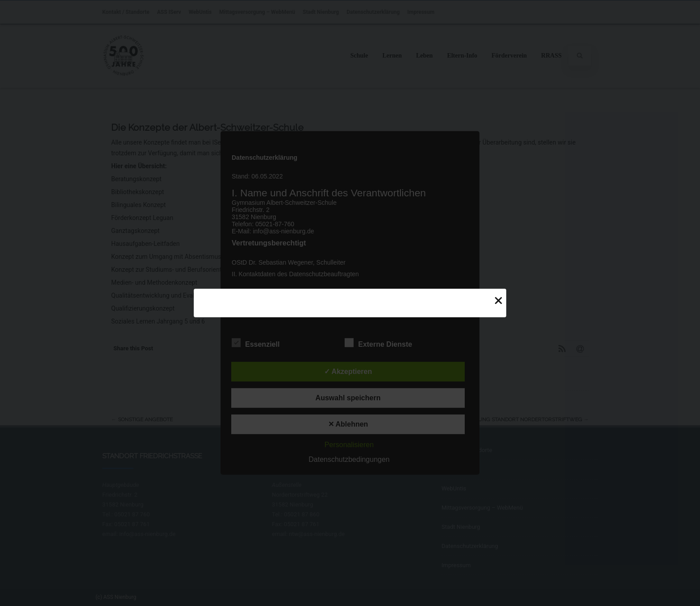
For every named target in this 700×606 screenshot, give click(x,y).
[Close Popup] (498, 300)
